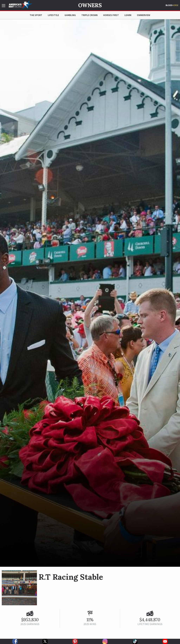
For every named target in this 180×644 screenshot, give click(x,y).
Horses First (111, 15)
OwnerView (144, 15)
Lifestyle (53, 15)
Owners (90, 5)
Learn (128, 15)
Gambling (70, 15)
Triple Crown (89, 15)
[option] (90, 293)
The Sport (36, 15)
